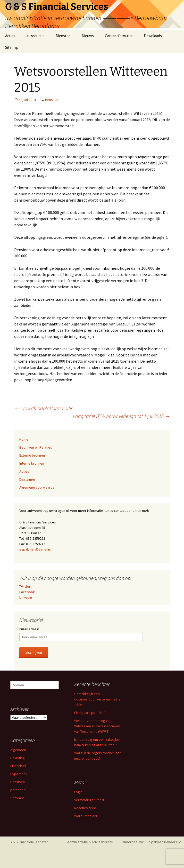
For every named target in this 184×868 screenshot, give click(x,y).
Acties (10, 36)
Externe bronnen (32, 455)
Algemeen (18, 750)
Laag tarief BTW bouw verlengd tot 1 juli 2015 (121, 416)
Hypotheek (19, 774)
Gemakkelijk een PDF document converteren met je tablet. (97, 699)
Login (78, 792)
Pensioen (52, 100)
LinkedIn (26, 597)
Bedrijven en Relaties (36, 447)
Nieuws (88, 36)
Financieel (18, 766)
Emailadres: (29, 629)
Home (24, 439)
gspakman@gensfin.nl (36, 549)
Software (17, 798)
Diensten (63, 36)
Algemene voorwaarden (38, 487)
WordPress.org (86, 816)
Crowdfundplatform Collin (44, 408)
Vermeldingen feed (89, 800)
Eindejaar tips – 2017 (90, 713)
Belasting (18, 758)
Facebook (27, 592)
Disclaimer (27, 479)
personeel (18, 790)
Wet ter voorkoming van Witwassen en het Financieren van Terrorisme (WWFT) (97, 726)
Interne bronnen (32, 463)
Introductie (35, 36)
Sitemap (12, 47)
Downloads (153, 36)
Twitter (25, 586)
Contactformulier (119, 36)
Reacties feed (85, 808)
